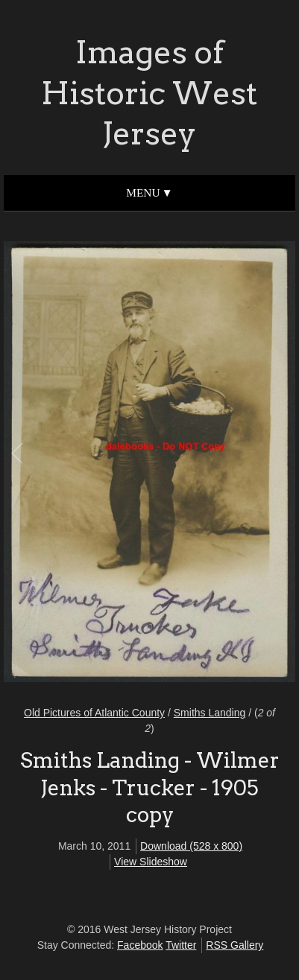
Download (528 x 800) (191, 846)
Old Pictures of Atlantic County (94, 713)
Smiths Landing (210, 713)
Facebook (140, 945)
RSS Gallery (235, 945)
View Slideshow (151, 862)
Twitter (181, 945)
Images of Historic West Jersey (149, 93)
